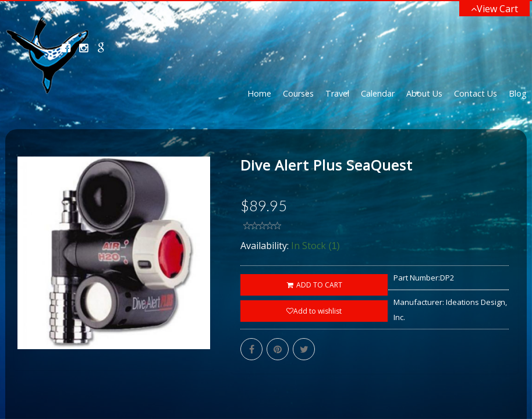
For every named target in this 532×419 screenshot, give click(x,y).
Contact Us (476, 93)
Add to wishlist (314, 311)
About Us (424, 93)
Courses (298, 93)
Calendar (378, 93)
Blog (518, 93)
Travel (337, 93)
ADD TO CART (314, 285)
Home (259, 93)
